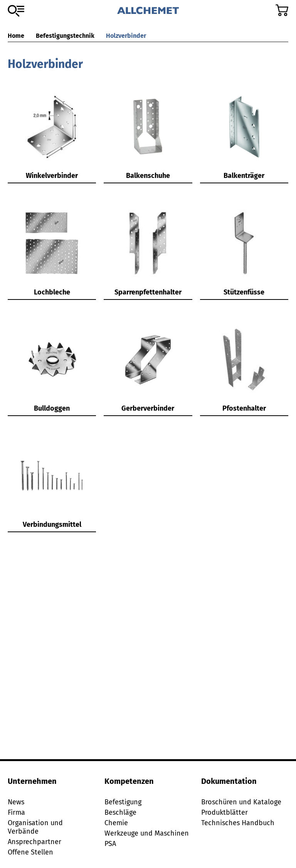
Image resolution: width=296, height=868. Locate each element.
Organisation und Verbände (35, 827)
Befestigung (123, 802)
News (16, 802)
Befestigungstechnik (65, 36)
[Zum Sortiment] (16, 11)
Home (16, 36)
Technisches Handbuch (238, 823)
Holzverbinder (126, 36)
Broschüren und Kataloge (241, 802)
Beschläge (120, 812)
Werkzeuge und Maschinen (147, 833)
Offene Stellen (30, 852)
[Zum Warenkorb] (282, 10)
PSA (110, 844)
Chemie (116, 823)
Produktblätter (225, 812)
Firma (16, 812)
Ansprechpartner (34, 842)
